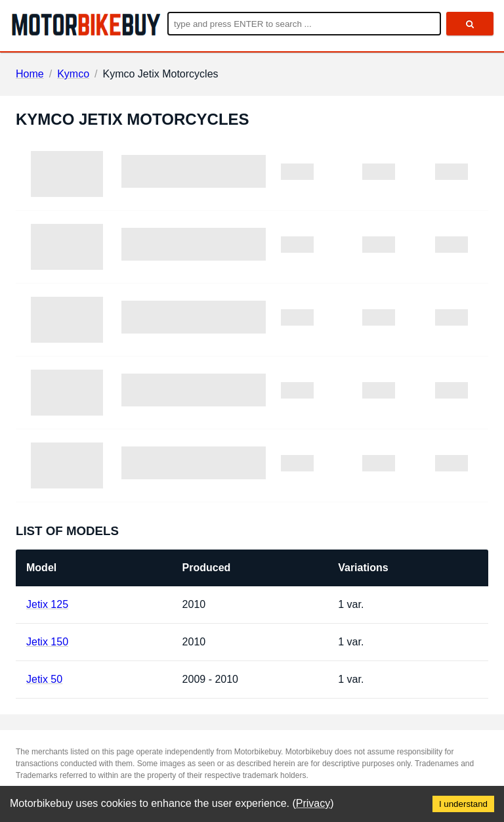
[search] (470, 24)
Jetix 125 (47, 604)
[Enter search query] (304, 24)
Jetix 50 (44, 679)
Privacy (313, 803)
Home (30, 74)
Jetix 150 (47, 642)
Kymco (73, 74)
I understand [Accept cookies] (463, 804)
